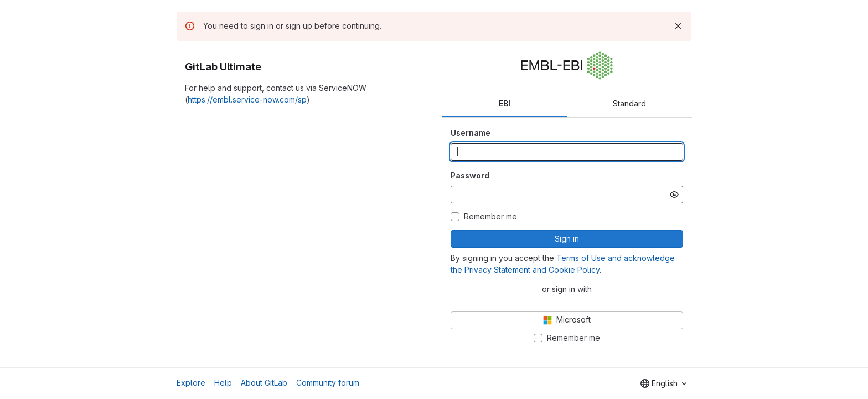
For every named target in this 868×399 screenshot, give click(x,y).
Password (470, 175)
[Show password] (674, 195)
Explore (191, 383)
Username (471, 133)
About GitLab (264, 383)
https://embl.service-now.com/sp (247, 99)
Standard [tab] (629, 103)
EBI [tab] (505, 103)
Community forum (328, 383)
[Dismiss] (678, 26)
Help (223, 383)
